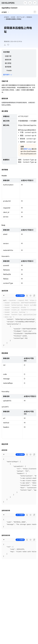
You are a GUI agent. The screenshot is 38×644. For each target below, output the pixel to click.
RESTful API (21, 17)
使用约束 (8, 60)
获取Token (28, 149)
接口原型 (8, 63)
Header (9, 70)
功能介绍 (8, 56)
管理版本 (29, 17)
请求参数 (8, 67)
